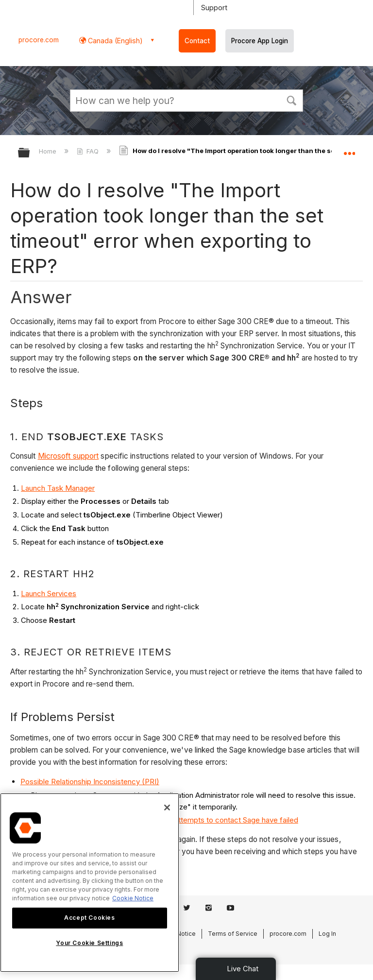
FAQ (89, 151)
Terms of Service (233, 934)
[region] (90, 883)
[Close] (167, 808)
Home (49, 151)
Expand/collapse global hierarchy (30, 153)
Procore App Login (260, 41)
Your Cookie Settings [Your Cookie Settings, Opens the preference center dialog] (89, 943)
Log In (327, 934)
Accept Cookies (89, 918)
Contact (197, 41)
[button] (291, 100)
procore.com (39, 40)
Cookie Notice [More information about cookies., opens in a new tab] (133, 898)
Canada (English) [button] (114, 41)
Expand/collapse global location (349, 150)
